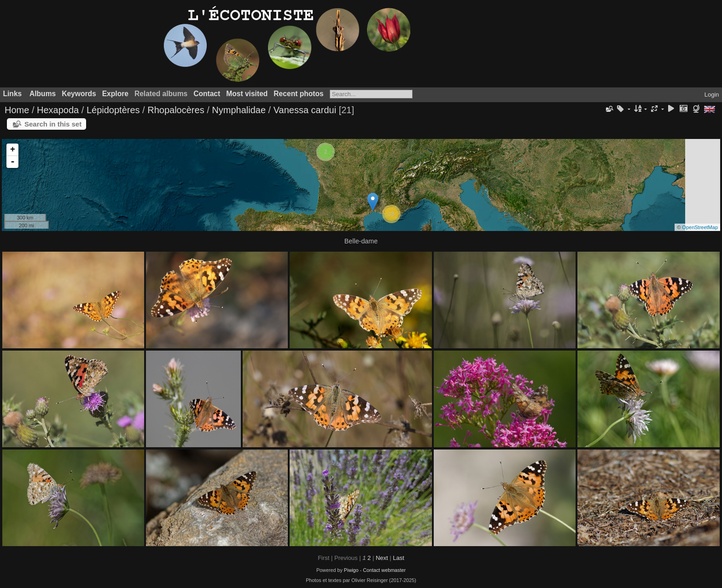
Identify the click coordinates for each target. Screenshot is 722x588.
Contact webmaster (384, 570)
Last (399, 558)
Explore (115, 94)
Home (17, 110)
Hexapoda (58, 110)
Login (712, 95)
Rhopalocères (176, 110)
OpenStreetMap (700, 227)
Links (13, 94)
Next (382, 558)
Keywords (79, 94)
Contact (207, 94)
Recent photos (298, 94)
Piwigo (351, 570)
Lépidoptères (113, 110)
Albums (43, 94)
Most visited (247, 94)
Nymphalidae (239, 110)
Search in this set (53, 124)
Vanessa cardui (305, 110)
